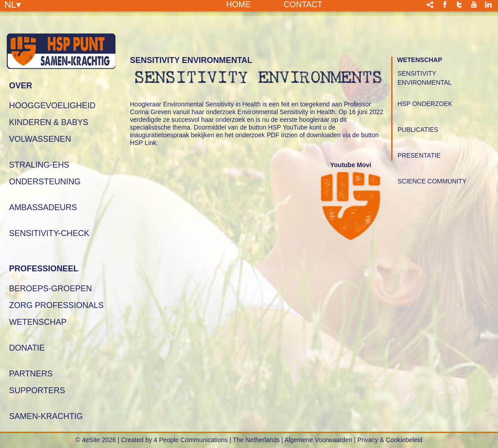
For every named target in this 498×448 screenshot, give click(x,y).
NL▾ (13, 4)
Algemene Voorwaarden (318, 440)
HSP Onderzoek (425, 104)
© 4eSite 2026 (96, 440)
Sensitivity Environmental (425, 78)
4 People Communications (191, 440)
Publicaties (418, 130)
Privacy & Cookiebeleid (390, 440)
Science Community (432, 181)
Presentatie (419, 155)
